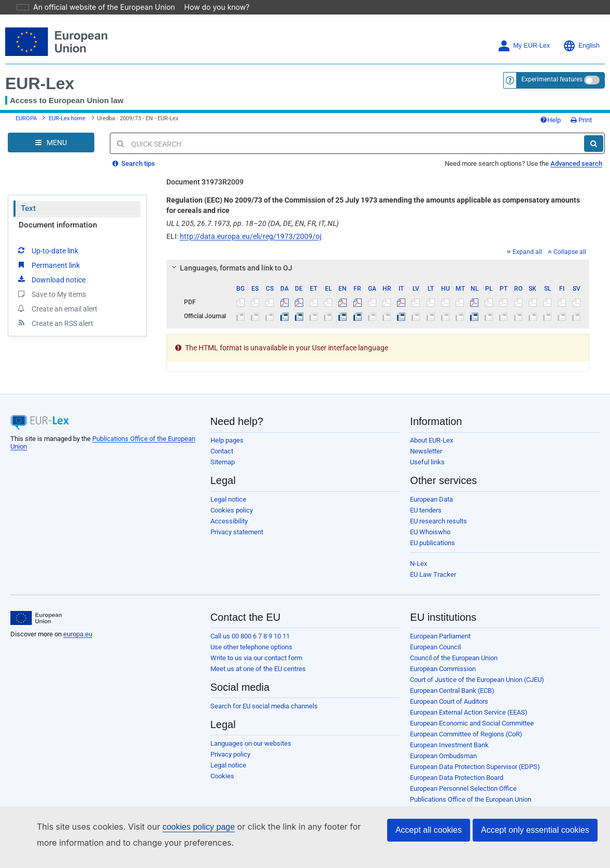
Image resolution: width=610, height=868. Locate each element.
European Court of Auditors (449, 687)
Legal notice (228, 485)
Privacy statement (237, 517)
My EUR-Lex (524, 31)
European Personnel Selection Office (463, 774)
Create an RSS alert (55, 308)
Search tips (134, 149)
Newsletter (426, 437)
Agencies (424, 796)
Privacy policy (230, 740)
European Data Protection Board (457, 763)
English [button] (581, 31)
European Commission (443, 654)
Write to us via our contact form (256, 643)
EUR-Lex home (67, 104)
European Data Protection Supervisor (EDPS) (475, 752)
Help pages (227, 426)
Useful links (427, 447)
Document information (58, 210)
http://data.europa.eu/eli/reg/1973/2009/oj (251, 222)
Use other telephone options (251, 632)
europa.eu (78, 620)
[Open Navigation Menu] (51, 128)
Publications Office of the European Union (471, 785)
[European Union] (36, 604)
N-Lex (419, 549)
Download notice (51, 265)
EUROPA (26, 104)
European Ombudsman (443, 741)
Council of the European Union (454, 643)
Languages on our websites (251, 729)
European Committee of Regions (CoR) (466, 720)
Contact (222, 437)
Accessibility (229, 507)
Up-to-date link (47, 236)
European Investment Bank (449, 730)
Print (581, 105)
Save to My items (51, 279)
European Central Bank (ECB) (452, 676)
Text (28, 194)
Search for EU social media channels (264, 692)
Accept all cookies (429, 830)
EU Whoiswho (430, 517)
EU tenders (426, 496)
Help (550, 105)
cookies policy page (182, 827)
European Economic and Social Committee (472, 709)
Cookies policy (232, 496)
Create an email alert (57, 294)
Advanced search (576, 149)
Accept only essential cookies (535, 830)
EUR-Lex (40, 69)
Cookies (222, 762)
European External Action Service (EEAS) (469, 698)
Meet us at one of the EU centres (258, 654)
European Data (431, 485)
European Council (435, 632)
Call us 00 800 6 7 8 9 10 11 (250, 622)
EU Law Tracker (433, 560)
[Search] (594, 129)
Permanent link (48, 250)
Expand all (524, 237)
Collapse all (567, 237)
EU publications (432, 528)
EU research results (438, 507)
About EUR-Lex (431, 426)
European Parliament (440, 622)
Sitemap (223, 447)
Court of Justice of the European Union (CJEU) (477, 665)
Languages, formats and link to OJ (230, 253)
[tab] (378, 253)
